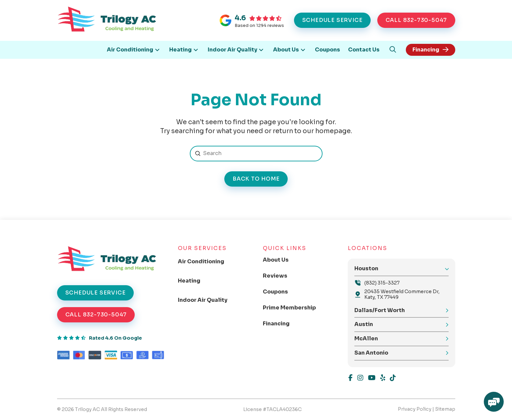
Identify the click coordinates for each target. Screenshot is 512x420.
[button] (393, 50)
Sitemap (445, 409)
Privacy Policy (415, 409)
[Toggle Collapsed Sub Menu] (207, 262)
